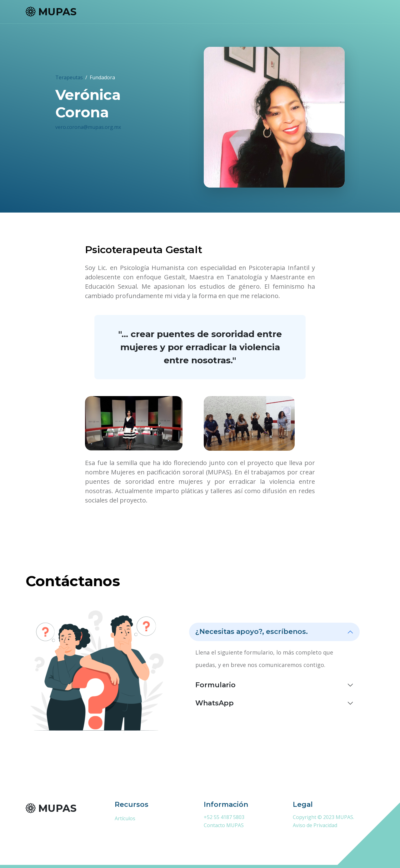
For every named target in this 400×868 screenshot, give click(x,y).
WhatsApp (215, 703)
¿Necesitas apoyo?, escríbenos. (252, 632)
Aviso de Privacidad (315, 825)
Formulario (215, 685)
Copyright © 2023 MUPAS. (323, 817)
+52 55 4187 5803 (224, 817)
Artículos (125, 818)
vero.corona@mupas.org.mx (88, 127)
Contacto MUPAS (224, 825)
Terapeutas (69, 77)
